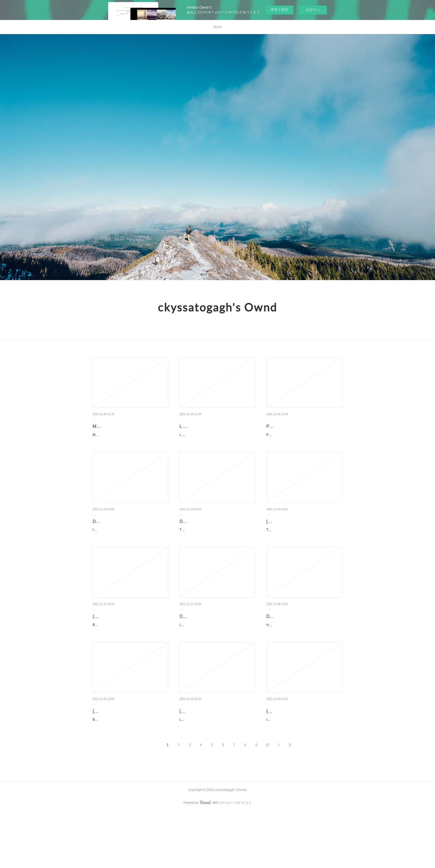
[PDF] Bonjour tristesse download (126, 753)
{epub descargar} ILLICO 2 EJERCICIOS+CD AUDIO (293, 757)
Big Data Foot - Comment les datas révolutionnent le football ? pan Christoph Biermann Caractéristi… (130, 664)
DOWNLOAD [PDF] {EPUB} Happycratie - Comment (294, 648)
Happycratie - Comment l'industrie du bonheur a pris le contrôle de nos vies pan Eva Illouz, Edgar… (304, 664)
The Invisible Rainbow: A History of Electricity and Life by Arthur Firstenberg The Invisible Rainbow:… (217, 555)
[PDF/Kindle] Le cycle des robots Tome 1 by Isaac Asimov (212, 757)
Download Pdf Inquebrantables (123, 535)
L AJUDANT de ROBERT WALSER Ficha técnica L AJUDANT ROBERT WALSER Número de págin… (217, 438)
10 (267, 801)
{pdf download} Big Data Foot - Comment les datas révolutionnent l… (130, 648)
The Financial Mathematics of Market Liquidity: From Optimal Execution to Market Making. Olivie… (304, 555)
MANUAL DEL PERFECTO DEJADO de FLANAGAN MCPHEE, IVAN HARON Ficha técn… (130, 446)
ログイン (313, 10)
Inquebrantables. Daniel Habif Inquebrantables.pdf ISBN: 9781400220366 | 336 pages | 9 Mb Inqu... (130, 547)
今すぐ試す (280, 10)
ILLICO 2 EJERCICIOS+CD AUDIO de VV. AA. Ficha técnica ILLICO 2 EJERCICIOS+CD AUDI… (303, 773)
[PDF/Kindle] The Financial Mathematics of (293, 539)
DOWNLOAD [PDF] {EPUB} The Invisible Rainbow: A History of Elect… (217, 539)
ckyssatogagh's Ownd (217, 307)
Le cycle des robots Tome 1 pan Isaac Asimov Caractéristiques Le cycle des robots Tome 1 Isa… (217, 773)
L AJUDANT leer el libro (203, 426)
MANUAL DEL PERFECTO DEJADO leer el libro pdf (129, 430)
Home (217, 27)
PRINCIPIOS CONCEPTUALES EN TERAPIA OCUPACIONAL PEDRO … (304, 430)
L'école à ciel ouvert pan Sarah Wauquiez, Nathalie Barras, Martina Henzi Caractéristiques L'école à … (217, 656)
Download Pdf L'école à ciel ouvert (213, 644)
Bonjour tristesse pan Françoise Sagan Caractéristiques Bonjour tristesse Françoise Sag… (130, 765)
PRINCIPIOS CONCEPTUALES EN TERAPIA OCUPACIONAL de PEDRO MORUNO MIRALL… (303, 446)
